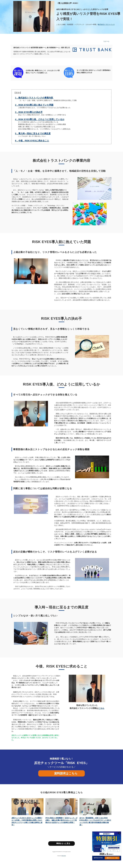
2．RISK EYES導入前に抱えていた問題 (34, 105)
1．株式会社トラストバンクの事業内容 (34, 98)
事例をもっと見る (63, 843)
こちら (101, 708)
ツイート (106, 41)
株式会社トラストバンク (106, 24)
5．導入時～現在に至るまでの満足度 (33, 133)
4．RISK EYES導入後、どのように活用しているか (40, 119)
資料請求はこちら (65, 773)
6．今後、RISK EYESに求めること (32, 141)
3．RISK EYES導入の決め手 (29, 112)
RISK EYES (64, 856)
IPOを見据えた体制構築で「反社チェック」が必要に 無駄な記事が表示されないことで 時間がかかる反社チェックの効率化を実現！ (61, 820)
